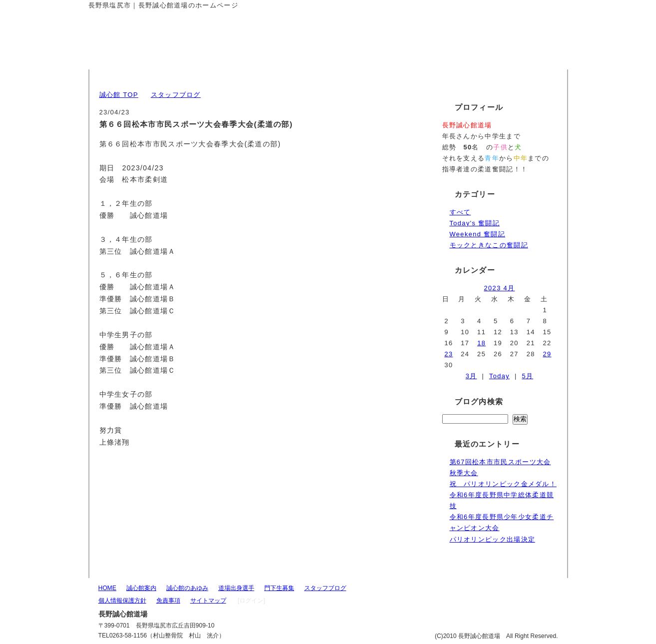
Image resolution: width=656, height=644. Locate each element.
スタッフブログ (176, 95)
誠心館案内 (141, 588)
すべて (460, 212)
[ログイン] (252, 601)
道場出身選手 (236, 588)
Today (499, 376)
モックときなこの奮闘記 (489, 245)
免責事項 (168, 601)
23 (448, 354)
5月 (527, 376)
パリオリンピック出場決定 (493, 539)
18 (481, 343)
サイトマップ (208, 601)
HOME (107, 588)
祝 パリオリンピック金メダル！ (503, 484)
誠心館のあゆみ (187, 588)
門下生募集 (279, 588)
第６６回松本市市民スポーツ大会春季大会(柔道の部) (196, 124)
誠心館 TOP (119, 95)
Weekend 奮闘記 (478, 234)
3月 (471, 376)
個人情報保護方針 (122, 601)
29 (547, 354)
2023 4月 (500, 288)
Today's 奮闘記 (475, 223)
